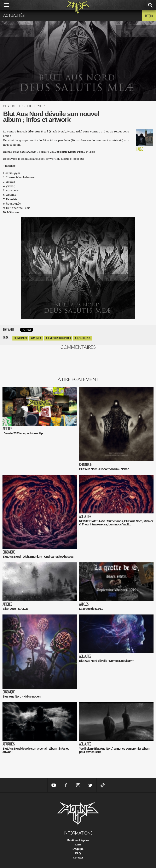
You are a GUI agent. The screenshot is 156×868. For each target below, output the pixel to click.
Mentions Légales (78, 840)
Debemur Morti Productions (58, 338)
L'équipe (78, 849)
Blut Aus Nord (20, 338)
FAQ (78, 853)
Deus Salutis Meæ (83, 338)
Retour (149, 16)
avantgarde (36, 338)
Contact (78, 858)
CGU (78, 845)
